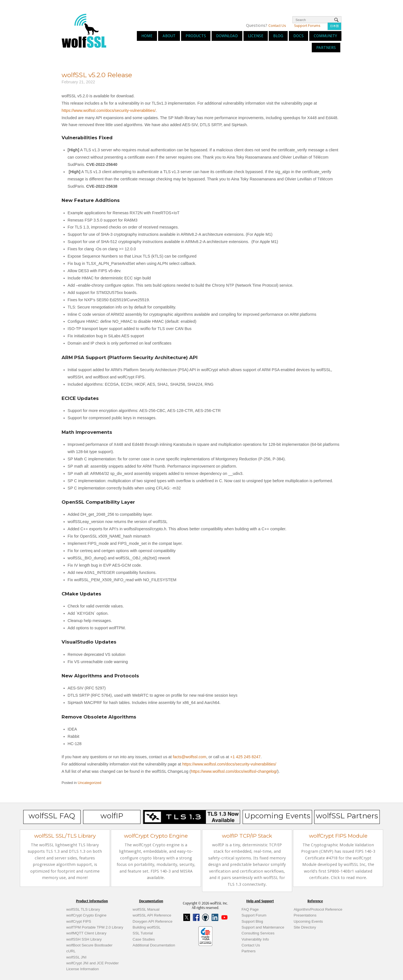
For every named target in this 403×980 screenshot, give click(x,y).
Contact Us (277, 26)
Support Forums (307, 26)
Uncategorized (90, 783)
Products (196, 36)
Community (325, 36)
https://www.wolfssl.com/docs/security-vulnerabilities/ (109, 110)
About (169, 36)
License (256, 36)
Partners (326, 48)
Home (147, 36)
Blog (278, 36)
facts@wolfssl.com (189, 757)
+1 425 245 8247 (245, 757)
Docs (298, 36)
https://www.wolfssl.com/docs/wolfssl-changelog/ (234, 771)
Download (227, 36)
